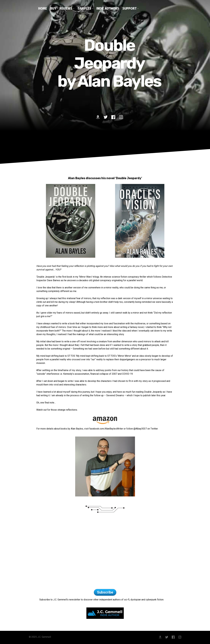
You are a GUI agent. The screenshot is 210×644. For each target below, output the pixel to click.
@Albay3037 (140, 429)
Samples (84, 8)
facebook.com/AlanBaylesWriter (106, 429)
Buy (53, 8)
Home (43, 8)
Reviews (66, 8)
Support (130, 8)
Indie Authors (108, 8)
